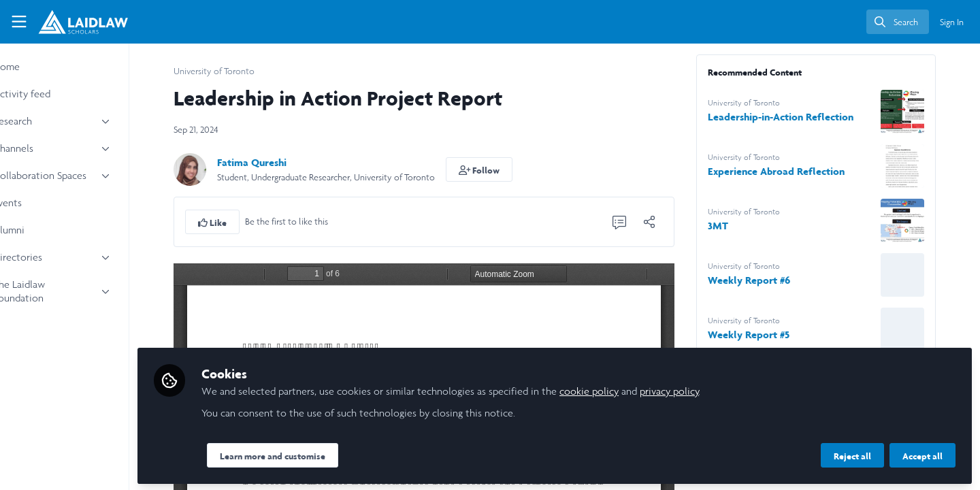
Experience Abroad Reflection (799, 171)
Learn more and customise (317, 454)
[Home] (83, 22)
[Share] (672, 222)
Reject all (852, 454)
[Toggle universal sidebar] (19, 22)
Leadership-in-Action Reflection (803, 117)
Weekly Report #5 (771, 334)
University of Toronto (236, 71)
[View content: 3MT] (925, 220)
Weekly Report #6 (771, 280)
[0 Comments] (642, 222)
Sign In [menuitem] (952, 22)
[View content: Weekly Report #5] (925, 329)
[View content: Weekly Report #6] (925, 275)
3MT (740, 226)
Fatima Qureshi (274, 162)
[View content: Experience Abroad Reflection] (925, 166)
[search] (898, 22)
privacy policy (714, 389)
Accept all (922, 454)
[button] (502, 169)
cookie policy (634, 389)
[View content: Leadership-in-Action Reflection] (925, 112)
